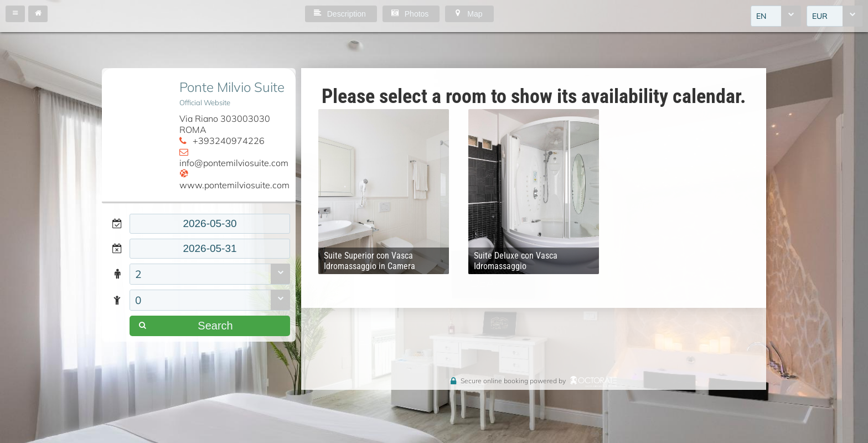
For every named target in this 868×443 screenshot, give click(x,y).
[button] (15, 14)
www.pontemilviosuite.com (234, 185)
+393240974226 (229, 141)
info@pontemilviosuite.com (234, 163)
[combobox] (776, 16)
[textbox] (210, 224)
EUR (820, 16)
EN (761, 16)
